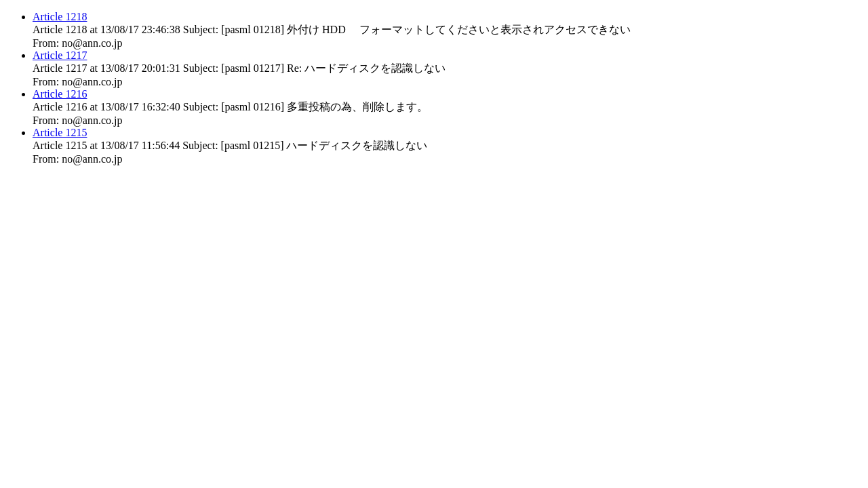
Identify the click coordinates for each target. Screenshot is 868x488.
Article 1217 (60, 55)
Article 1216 (60, 94)
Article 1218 (60, 17)
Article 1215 (60, 133)
